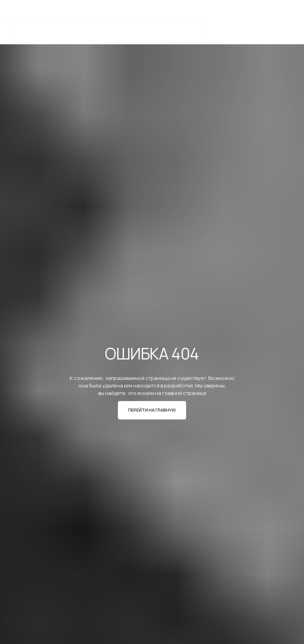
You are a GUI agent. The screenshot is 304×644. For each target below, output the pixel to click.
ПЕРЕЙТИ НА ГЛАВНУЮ (152, 410)
